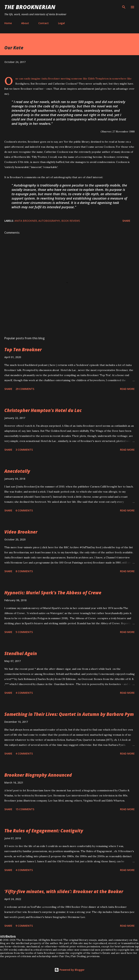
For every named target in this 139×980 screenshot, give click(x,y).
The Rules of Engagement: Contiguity (44, 831)
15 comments (25, 809)
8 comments (24, 571)
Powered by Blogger (69, 970)
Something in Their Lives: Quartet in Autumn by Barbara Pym (69, 714)
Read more (127, 389)
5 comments (24, 632)
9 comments (24, 926)
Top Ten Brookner (23, 349)
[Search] (124, 7)
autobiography (49, 221)
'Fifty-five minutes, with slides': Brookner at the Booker (64, 891)
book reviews (71, 221)
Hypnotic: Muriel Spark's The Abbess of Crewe (53, 593)
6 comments (24, 510)
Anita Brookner (26, 221)
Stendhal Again (21, 653)
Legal (61, 23)
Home (8, 23)
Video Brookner (21, 532)
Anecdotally (17, 471)
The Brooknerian (30, 7)
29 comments (25, 389)
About (25, 23)
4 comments (24, 693)
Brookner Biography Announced (38, 775)
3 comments (24, 450)
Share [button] (126, 221)
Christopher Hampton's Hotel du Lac (43, 410)
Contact (44, 23)
